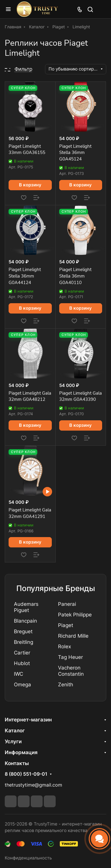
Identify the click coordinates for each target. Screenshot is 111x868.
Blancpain (25, 621)
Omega (22, 685)
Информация (21, 752)
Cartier (22, 653)
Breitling (24, 642)
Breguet (23, 631)
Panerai (67, 604)
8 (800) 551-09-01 (26, 774)
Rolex (65, 647)
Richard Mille (73, 636)
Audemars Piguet (26, 607)
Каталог (15, 731)
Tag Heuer (70, 657)
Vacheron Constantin (71, 671)
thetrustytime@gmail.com (33, 785)
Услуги (13, 741)
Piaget (66, 625)
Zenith (66, 685)
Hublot (22, 663)
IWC (18, 674)
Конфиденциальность (28, 858)
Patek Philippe (75, 615)
